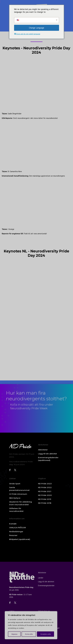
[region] (31, 625)
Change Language (37, 28)
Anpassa (14, 634)
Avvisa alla (29, 634)
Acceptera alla (46, 634)
